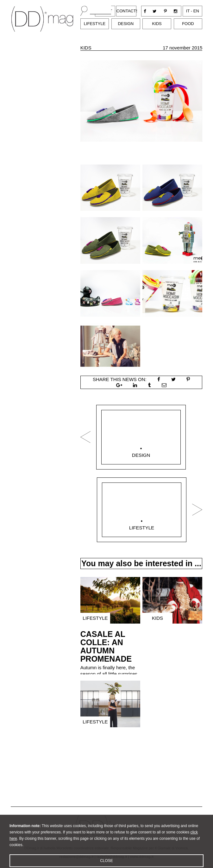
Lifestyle (95, 24)
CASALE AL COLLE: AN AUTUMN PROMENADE (106, 646)
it (188, 11)
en (196, 11)
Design (126, 24)
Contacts (128, 11)
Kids (157, 24)
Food (188, 24)
